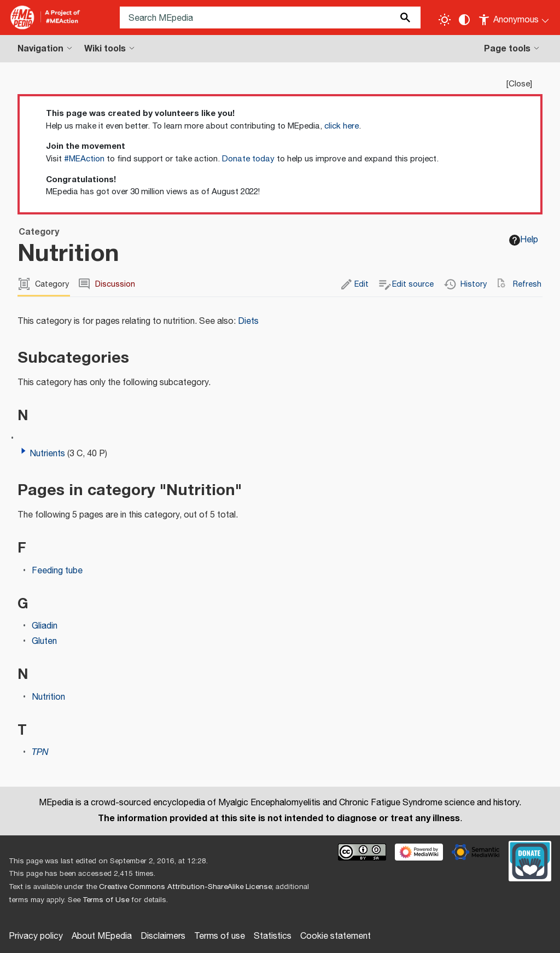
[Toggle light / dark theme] (445, 20)
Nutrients (47, 454)
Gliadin (45, 626)
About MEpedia (102, 936)
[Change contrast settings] (464, 20)
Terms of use (220, 936)
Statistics (273, 936)
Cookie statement (336, 936)
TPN (40, 752)
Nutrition (48, 697)
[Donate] (530, 859)
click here (342, 126)
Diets (248, 321)
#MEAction (84, 159)
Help (524, 240)
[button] (24, 451)
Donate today (248, 159)
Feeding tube (57, 571)
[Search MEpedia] (270, 18)
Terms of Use (106, 900)
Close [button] (519, 84)
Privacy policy (36, 936)
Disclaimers (163, 936)
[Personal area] (514, 18)
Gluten (44, 641)
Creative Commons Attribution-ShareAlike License (185, 887)
